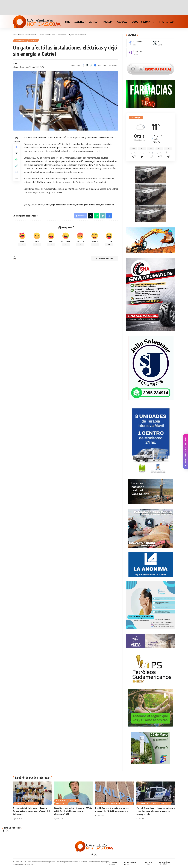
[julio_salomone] (151, 368)
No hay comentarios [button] (105, 258)
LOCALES (33, 41)
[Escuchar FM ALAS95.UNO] (151, 68)
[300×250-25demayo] (151, 748)
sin (113, 205)
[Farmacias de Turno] (151, 94)
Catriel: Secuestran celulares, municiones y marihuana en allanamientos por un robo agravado (156, 811)
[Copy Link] (91, 65)
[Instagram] (138, 52)
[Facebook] (160, 22)
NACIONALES (116, 804)
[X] (163, 22)
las (102, 205)
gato (86, 205)
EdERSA (44, 148)
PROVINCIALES (61, 804)
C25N (15, 63)
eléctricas (71, 205)
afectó (41, 205)
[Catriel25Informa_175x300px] (151, 441)
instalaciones (94, 205)
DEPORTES (19, 804)
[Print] (95, 65)
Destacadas (20, 41)
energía (80, 205)
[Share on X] (87, 65)
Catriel (85, 144)
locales (108, 205)
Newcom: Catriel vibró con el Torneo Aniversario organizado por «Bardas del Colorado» (31, 811)
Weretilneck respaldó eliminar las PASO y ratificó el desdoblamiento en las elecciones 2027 (73, 811)
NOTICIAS (73, 801)
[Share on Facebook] (83, 65)
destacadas (61, 205)
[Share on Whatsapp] (16, 159)
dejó (53, 205)
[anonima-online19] (151, 564)
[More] (99, 65)
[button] (153, 22)
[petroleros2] (151, 669)
